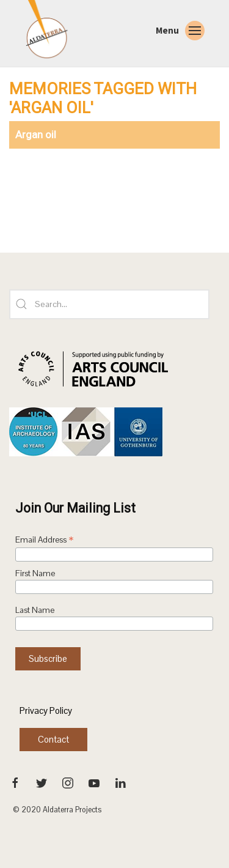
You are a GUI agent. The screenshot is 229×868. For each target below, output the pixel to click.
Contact (53, 739)
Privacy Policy (46, 710)
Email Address (45, 541)
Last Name (35, 610)
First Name (35, 573)
